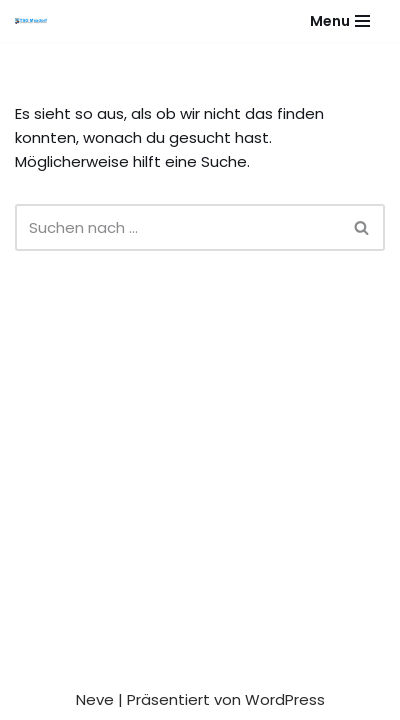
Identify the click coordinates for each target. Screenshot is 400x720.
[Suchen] (177, 227)
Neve (95, 699)
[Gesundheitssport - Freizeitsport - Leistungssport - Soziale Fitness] (36, 21)
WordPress (285, 699)
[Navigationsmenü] (340, 21)
